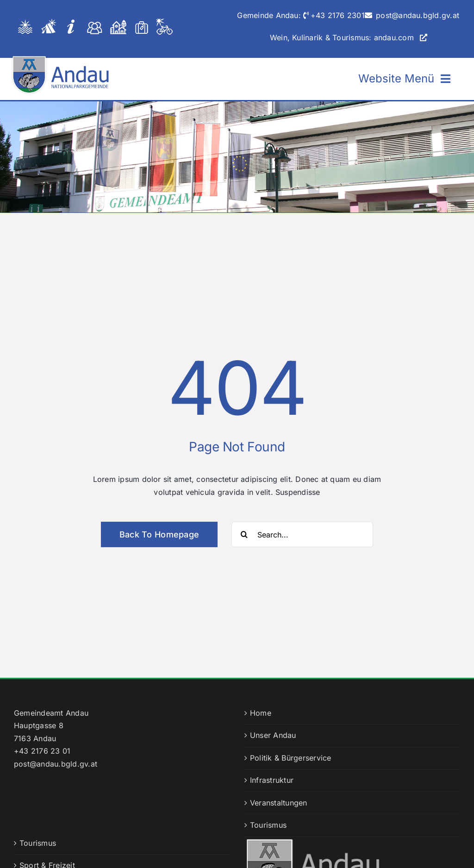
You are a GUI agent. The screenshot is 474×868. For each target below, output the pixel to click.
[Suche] (244, 534)
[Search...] (302, 534)
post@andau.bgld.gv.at (418, 15)
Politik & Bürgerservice (291, 758)
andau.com (394, 37)
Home (261, 713)
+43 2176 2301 (338, 15)
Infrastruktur (272, 780)
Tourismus (268, 825)
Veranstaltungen (279, 803)
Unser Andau (273, 735)
